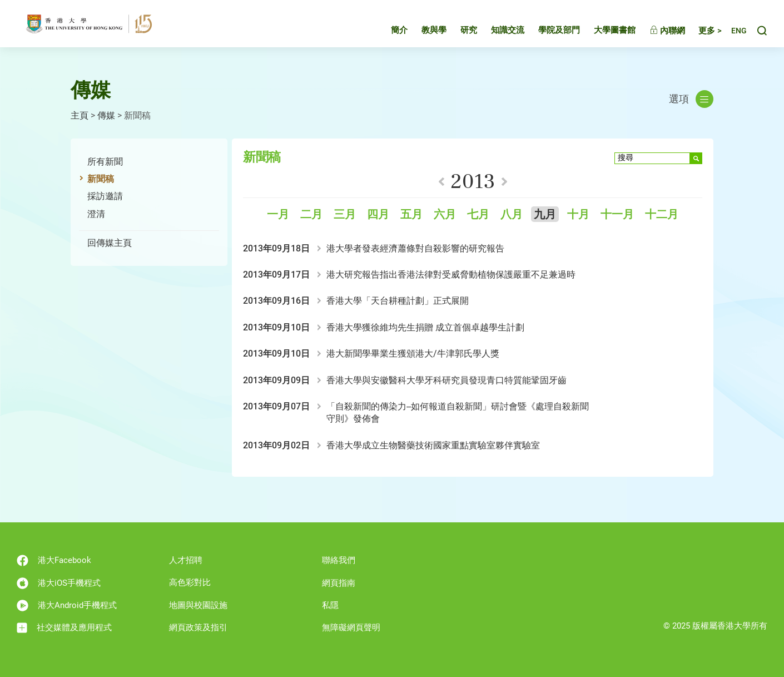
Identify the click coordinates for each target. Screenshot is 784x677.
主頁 (80, 115)
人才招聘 (186, 560)
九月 (545, 214)
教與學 (423, 30)
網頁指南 (339, 583)
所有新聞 (105, 162)
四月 (378, 214)
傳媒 (106, 115)
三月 (345, 214)
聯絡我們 (339, 560)
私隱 (330, 605)
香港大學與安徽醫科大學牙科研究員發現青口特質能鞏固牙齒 (446, 380)
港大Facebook (54, 560)
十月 (578, 214)
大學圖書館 (604, 30)
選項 (691, 99)
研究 (458, 30)
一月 (278, 214)
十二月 (662, 214)
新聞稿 (101, 179)
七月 (478, 214)
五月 (411, 214)
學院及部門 (549, 30)
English (734, 31)
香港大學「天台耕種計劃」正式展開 (398, 301)
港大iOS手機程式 (59, 583)
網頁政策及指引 (198, 627)
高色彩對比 (190, 582)
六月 (445, 214)
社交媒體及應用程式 (64, 628)
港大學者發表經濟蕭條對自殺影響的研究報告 (415, 248)
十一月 (617, 214)
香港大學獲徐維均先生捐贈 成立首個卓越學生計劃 (425, 327)
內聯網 (657, 31)
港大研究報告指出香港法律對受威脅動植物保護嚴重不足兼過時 (451, 275)
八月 (512, 214)
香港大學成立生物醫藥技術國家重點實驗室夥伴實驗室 (433, 445)
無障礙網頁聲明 (351, 627)
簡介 (389, 30)
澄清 (96, 214)
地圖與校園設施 (198, 605)
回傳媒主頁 (110, 243)
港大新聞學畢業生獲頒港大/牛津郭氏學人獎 (413, 354)
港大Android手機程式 (67, 606)
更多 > (699, 31)
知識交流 (497, 30)
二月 (311, 214)
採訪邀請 (105, 196)
